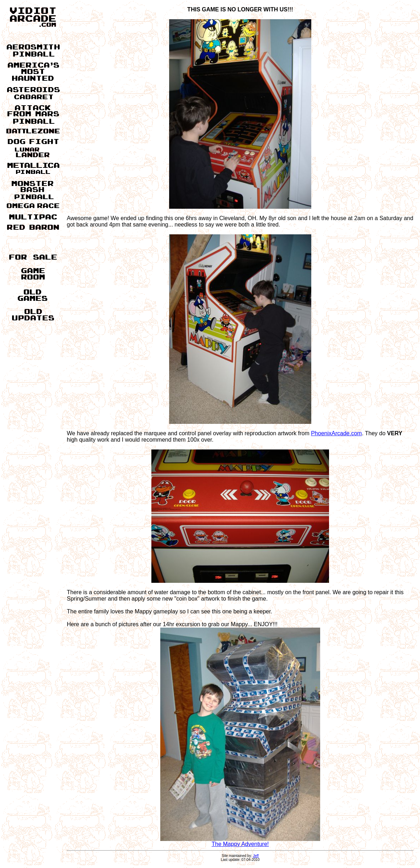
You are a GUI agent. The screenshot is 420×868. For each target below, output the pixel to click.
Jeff (256, 856)
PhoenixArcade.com (336, 433)
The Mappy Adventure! (240, 842)
